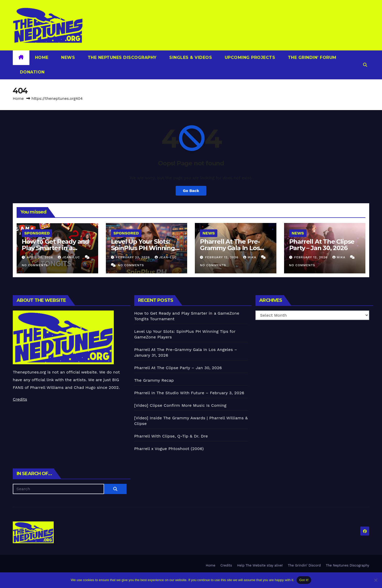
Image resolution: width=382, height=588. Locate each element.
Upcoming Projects (249, 57)
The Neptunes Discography (121, 57)
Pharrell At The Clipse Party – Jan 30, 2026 (322, 245)
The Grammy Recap (154, 380)
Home (42, 57)
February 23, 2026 (133, 257)
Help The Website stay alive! (260, 565)
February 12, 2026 (222, 257)
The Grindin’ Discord (304, 565)
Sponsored (37, 233)
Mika (250, 257)
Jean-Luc (69, 257)
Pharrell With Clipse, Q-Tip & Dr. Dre (171, 436)
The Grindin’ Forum (311, 57)
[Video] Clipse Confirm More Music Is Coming (180, 405)
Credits (20, 399)
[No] (376, 580)
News (68, 57)
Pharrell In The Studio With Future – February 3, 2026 (189, 393)
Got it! (304, 580)
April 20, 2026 (41, 257)
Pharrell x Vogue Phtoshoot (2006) (169, 449)
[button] (365, 65)
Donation (32, 72)
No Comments (35, 265)
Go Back (191, 191)
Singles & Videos (190, 57)
